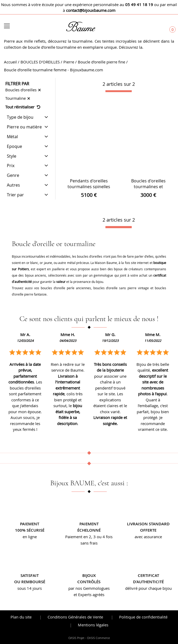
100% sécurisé (30, 530)
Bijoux (89, 575)
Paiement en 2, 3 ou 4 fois (89, 537)
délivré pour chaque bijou (148, 588)
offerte (148, 530)
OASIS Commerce (98, 638)
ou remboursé (30, 582)
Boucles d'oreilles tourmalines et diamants (148, 187)
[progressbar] (119, 91)
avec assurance (148, 537)
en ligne (30, 537)
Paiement (30, 524)
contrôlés (89, 582)
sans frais (89, 543)
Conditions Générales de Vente (75, 617)
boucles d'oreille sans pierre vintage (121, 288)
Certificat (148, 575)
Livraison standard (148, 524)
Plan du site (21, 617)
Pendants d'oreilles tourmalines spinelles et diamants (89, 187)
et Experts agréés (89, 595)
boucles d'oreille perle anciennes (66, 288)
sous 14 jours (30, 588)
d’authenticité (148, 582)
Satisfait (30, 575)
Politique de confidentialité (143, 617)
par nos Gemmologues (89, 588)
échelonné (89, 530)
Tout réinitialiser (23, 107)
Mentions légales (93, 625)
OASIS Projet (76, 638)
